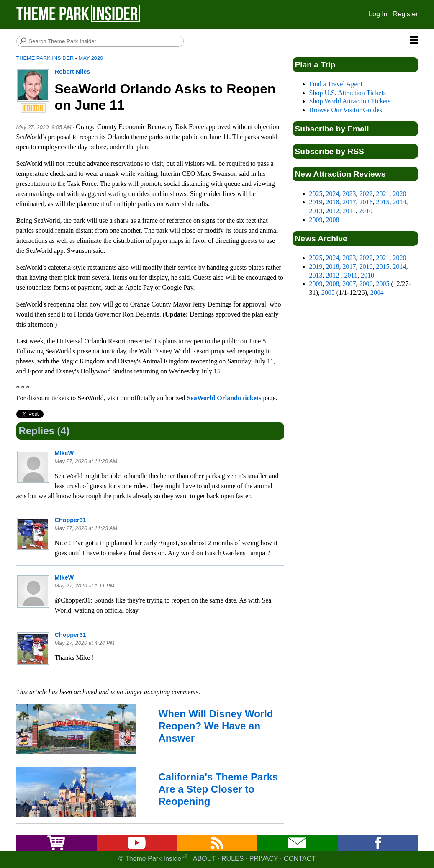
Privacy (264, 859)
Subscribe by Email (332, 129)
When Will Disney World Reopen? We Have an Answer (216, 726)
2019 (316, 202)
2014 (400, 202)
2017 (349, 202)
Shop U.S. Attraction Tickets (348, 93)
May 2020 (91, 58)
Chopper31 (71, 520)
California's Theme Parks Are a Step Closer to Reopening (218, 789)
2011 (349, 211)
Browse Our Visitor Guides (346, 110)
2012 (333, 211)
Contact (300, 859)
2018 (333, 202)
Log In (378, 14)
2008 (333, 220)
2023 (349, 194)
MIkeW (64, 453)
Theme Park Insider (45, 58)
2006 (366, 284)
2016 (366, 202)
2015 (383, 202)
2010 (366, 211)
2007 (349, 284)
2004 (377, 292)
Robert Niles (73, 72)
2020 (400, 194)
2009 (316, 220)
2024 (333, 194)
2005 (383, 284)
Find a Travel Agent (336, 84)
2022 (366, 194)
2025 (316, 194)
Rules (232, 859)
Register (406, 14)
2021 (383, 194)
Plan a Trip (315, 65)
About (204, 859)
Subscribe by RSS (330, 151)
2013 (316, 211)
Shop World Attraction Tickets (350, 101)
